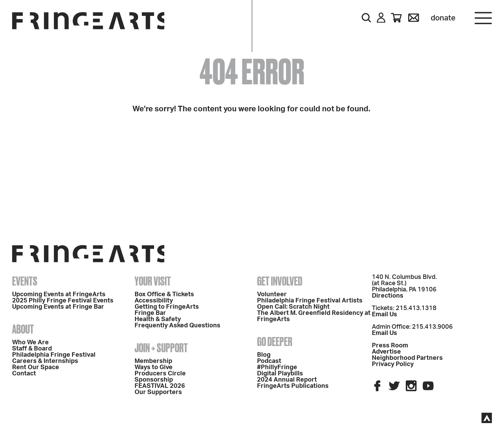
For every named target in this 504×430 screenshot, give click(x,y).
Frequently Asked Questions (177, 326)
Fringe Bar (150, 313)
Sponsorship (154, 380)
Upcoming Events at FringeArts (59, 295)
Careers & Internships (45, 361)
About (23, 329)
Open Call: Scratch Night (293, 307)
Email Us (384, 315)
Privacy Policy (393, 364)
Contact (24, 374)
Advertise (386, 352)
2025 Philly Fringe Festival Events (63, 301)
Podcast (269, 361)
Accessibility (154, 301)
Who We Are (30, 343)
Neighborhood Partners (407, 358)
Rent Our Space (36, 367)
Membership (153, 361)
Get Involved (280, 281)
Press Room (390, 346)
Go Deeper (275, 342)
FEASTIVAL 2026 (160, 386)
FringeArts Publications (293, 386)
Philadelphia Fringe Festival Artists (310, 301)
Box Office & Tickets (164, 295)
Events (25, 281)
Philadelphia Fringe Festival (54, 355)
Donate (443, 18)
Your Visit (153, 281)
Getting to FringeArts (167, 307)
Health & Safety (158, 319)
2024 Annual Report (287, 380)
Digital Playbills (280, 374)
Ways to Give (154, 367)
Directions (388, 296)
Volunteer (272, 295)
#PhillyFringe (277, 367)
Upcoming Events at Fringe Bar (58, 307)
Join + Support (161, 348)
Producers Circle (160, 374)
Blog (264, 355)
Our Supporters (158, 392)
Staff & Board (32, 349)
